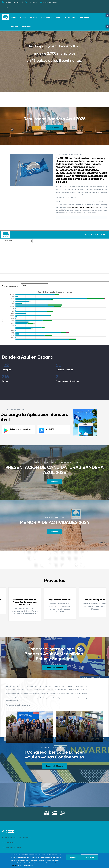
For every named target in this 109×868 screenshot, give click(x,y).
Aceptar (73, 857)
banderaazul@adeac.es (11, 848)
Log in (6, 8)
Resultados (54, 128)
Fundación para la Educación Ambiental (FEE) (83, 208)
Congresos (26, 26)
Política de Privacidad (26, 866)
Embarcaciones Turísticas (50, 17)
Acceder (54, 481)
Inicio (13, 18)
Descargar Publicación (55, 668)
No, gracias (89, 857)
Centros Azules (70, 17)
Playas (23, 18)
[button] (52, 627)
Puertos (33, 18)
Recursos (14, 26)
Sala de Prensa (85, 17)
